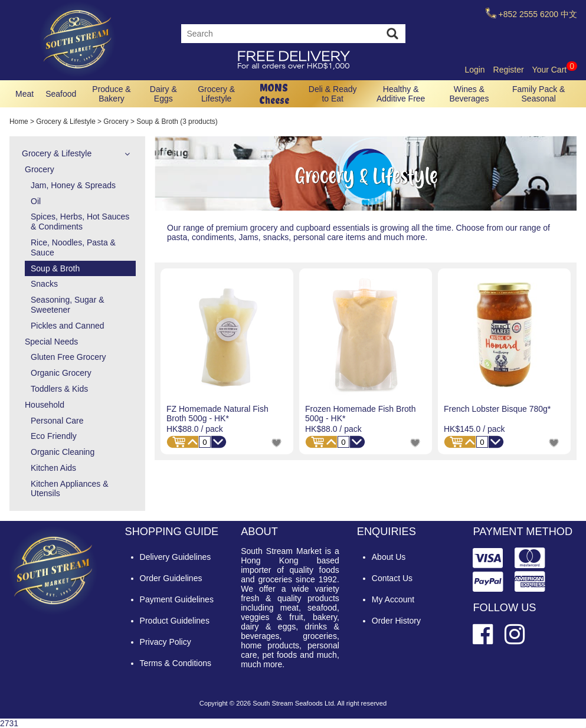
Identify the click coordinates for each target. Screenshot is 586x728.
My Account (393, 599)
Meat (24, 94)
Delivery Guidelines (176, 557)
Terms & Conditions (176, 663)
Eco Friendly (54, 436)
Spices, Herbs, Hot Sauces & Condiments (80, 222)
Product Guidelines (175, 621)
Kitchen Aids (53, 468)
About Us (389, 557)
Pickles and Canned (68, 326)
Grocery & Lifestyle (216, 94)
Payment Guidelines (177, 599)
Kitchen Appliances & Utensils (70, 489)
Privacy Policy (166, 642)
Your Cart (555, 70)
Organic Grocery (61, 373)
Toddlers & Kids (59, 389)
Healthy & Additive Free (401, 94)
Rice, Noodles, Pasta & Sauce (73, 247)
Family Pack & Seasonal (538, 94)
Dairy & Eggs (163, 94)
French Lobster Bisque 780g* (497, 409)
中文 (569, 14)
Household (45, 405)
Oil (36, 201)
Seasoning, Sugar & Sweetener (68, 305)
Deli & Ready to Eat (333, 94)
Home (19, 122)
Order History (396, 621)
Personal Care (57, 421)
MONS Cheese (274, 94)
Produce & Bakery (111, 94)
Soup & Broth (55, 268)
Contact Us (392, 578)
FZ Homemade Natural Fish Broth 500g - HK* (217, 414)
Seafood (61, 94)
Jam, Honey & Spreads (73, 185)
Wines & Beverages (469, 94)
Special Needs (51, 342)
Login (474, 70)
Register (509, 70)
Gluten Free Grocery (68, 357)
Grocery (116, 122)
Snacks (44, 284)
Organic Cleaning (63, 452)
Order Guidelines (171, 578)
